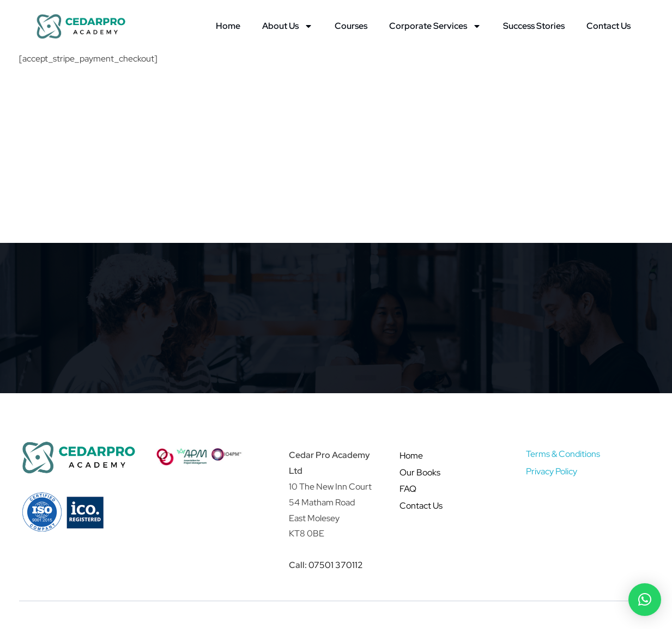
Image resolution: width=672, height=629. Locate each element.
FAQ (408, 489)
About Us (287, 26)
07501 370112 (336, 565)
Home (228, 26)
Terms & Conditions (563, 454)
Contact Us (609, 26)
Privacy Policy (552, 471)
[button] (645, 600)
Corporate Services (435, 26)
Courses (351, 26)
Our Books (420, 472)
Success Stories (534, 26)
